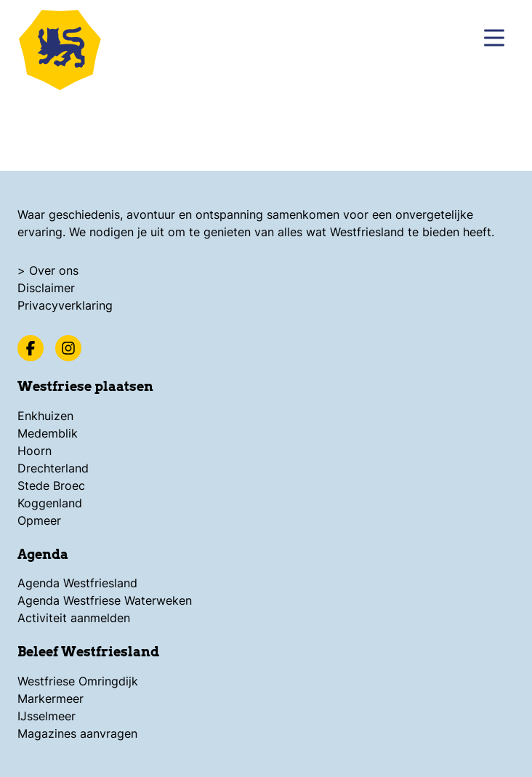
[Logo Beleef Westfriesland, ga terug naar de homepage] (65, 47)
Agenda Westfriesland (77, 583)
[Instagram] (68, 348)
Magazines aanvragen (77, 733)
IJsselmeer (47, 716)
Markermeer (51, 699)
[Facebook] (31, 348)
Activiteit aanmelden (74, 618)
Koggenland (50, 503)
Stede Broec (51, 486)
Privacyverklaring (65, 305)
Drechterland (53, 468)
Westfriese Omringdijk (78, 681)
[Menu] (494, 38)
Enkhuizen (45, 416)
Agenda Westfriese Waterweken (105, 600)
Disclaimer (46, 288)
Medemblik (48, 433)
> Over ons (48, 270)
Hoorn (35, 451)
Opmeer (39, 520)
